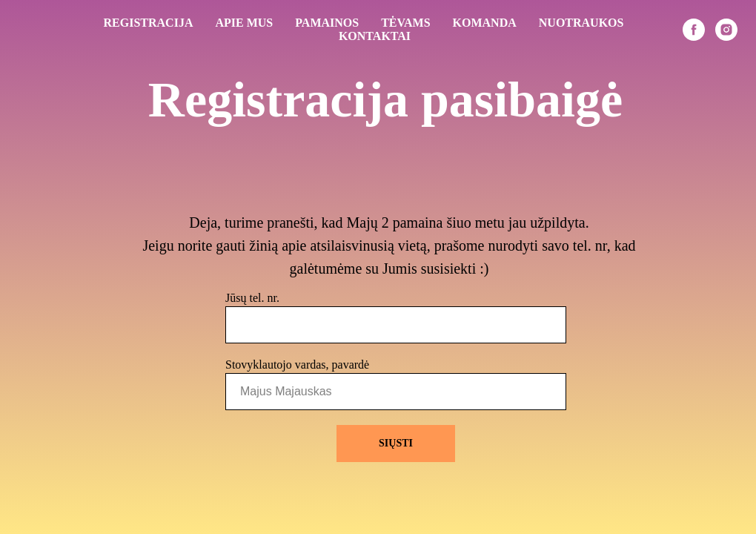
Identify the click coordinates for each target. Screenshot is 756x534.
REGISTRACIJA (149, 23)
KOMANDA (485, 23)
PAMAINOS (327, 23)
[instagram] (726, 30)
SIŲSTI (396, 443)
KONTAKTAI (375, 36)
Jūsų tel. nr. (252, 298)
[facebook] (694, 30)
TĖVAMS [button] (405, 23)
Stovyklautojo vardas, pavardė (297, 365)
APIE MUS (244, 23)
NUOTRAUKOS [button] (581, 23)
